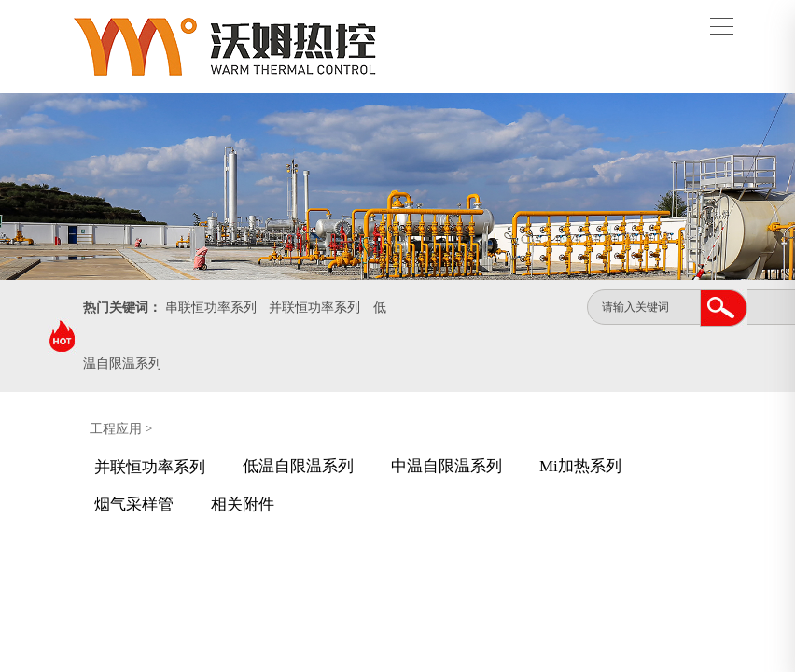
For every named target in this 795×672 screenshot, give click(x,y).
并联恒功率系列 (314, 308)
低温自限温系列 (298, 466)
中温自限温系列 (446, 466)
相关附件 (243, 504)
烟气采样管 (134, 504)
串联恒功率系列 (211, 308)
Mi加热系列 (580, 466)
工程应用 (116, 429)
